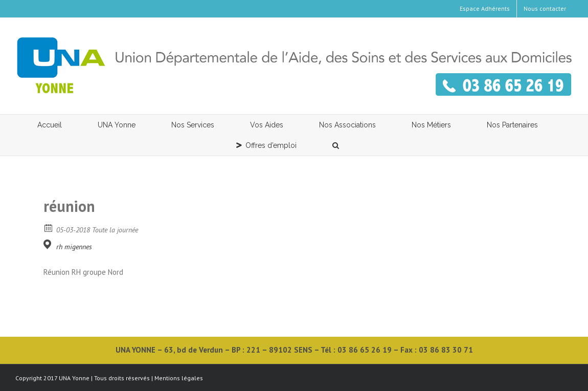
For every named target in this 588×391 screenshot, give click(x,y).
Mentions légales (179, 378)
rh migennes (74, 247)
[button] (336, 145)
